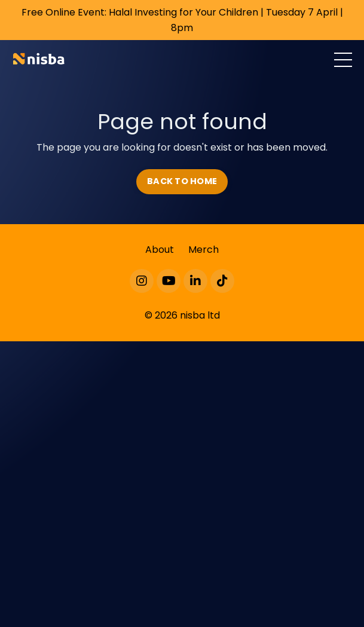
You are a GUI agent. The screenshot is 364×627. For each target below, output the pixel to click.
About (160, 250)
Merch (204, 250)
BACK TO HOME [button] (182, 181)
